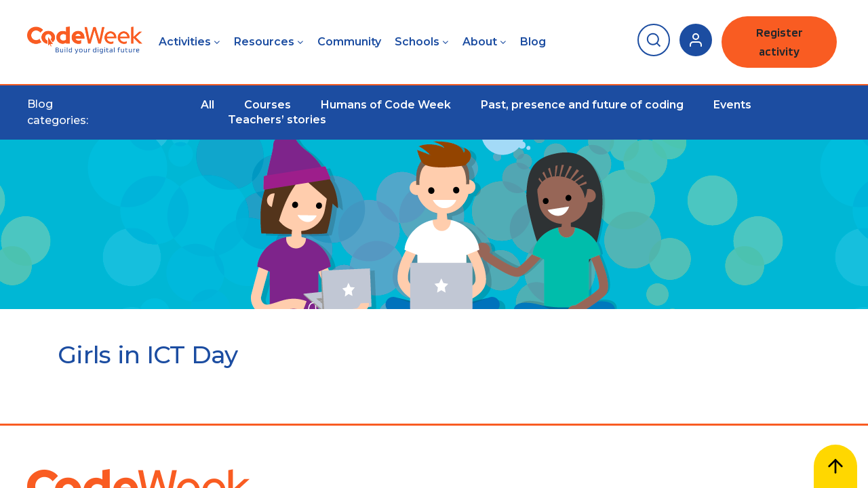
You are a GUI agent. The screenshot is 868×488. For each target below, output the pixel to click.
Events (732, 105)
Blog (533, 42)
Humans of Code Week (386, 105)
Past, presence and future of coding (582, 105)
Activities (185, 42)
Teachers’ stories (277, 120)
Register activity (780, 42)
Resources (264, 42)
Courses (268, 105)
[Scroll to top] (835, 466)
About (480, 42)
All (208, 105)
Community (349, 42)
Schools (417, 42)
